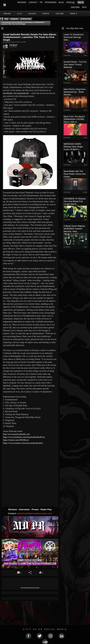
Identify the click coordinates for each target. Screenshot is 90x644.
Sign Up (81, 2)
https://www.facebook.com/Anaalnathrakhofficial (24, 437)
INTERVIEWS (51, 2)
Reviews (13, 509)
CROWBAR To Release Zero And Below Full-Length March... (75, 201)
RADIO (69, 2)
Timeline (7, 14)
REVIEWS (22, 2)
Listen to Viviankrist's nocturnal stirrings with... (74, 37)
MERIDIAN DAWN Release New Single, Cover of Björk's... (73, 147)
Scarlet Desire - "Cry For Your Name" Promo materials (75, 65)
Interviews (25, 509)
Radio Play (46, 509)
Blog (6, 19)
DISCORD (75, 7)
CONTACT (33, 2)
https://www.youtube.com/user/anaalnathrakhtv (23, 443)
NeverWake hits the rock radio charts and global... (75, 174)
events (46, 14)
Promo (35, 509)
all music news (26, 19)
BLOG (61, 2)
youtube (60, 14)
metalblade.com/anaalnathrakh (16, 93)
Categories (14, 19)
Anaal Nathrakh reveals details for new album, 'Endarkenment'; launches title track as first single (23, 23)
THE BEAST (13, 45)
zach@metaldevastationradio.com (34, 513)
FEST (84, 7)
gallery (32, 14)
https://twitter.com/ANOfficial (16, 440)
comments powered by (30, 588)
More (74, 14)
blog (20, 14)
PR (41, 2)
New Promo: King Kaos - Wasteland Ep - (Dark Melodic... (75, 92)
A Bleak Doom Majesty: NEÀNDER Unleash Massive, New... (75, 229)
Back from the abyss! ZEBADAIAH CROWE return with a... (74, 119)
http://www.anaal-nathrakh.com (16, 434)
